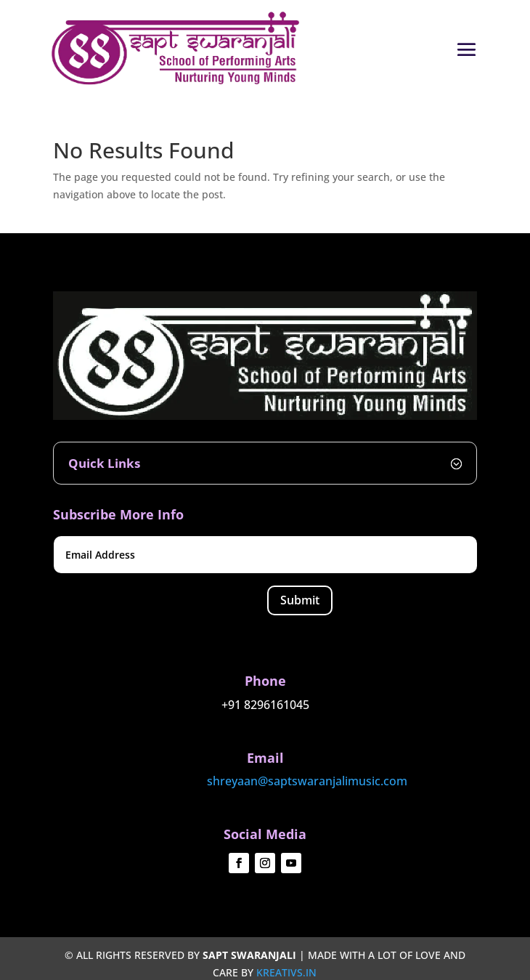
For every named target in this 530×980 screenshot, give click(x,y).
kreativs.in (286, 972)
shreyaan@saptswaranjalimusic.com (307, 781)
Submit (300, 600)
